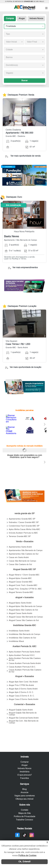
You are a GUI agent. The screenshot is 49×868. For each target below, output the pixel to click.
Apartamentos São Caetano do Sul (24, 554)
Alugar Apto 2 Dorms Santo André (23, 689)
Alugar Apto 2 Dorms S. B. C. (21, 692)
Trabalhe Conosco (24, 820)
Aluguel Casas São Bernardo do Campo (26, 617)
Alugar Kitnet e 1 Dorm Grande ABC (24, 575)
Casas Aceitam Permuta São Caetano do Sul (25, 671)
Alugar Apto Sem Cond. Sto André (23, 682)
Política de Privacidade (25, 817)
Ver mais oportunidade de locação (25, 367)
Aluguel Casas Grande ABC (21, 582)
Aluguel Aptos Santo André (20, 603)
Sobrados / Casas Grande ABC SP (24, 522)
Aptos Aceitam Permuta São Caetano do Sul (25, 659)
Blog (24, 789)
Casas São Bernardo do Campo (22, 561)
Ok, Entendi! (24, 862)
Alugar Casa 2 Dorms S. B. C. (22, 696)
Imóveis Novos (36, 19)
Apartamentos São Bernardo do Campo (26, 550)
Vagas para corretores (25, 796)
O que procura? (25, 775)
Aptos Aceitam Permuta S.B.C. (22, 655)
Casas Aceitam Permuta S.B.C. (22, 667)
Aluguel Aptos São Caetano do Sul (23, 610)
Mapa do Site (25, 813)
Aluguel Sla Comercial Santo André (24, 718)
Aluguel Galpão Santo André (21, 710)
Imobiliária (25, 772)
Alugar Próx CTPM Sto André (21, 685)
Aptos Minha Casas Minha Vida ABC (24, 529)
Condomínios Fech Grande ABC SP (24, 526)
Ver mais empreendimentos (25, 268)
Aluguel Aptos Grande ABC (20, 578)
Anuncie (24, 793)
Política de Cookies (27, 856)
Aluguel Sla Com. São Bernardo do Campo (24, 722)
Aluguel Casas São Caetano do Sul (24, 620)
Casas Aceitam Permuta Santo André (25, 663)
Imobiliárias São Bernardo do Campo (24, 634)
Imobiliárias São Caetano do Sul (22, 638)
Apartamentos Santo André (20, 547)
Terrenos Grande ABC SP (20, 536)
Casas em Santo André (19, 557)
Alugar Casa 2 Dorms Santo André (24, 699)
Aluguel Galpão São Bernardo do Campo (23, 714)
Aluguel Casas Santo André (20, 613)
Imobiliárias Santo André (19, 631)
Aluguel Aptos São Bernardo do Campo (25, 606)
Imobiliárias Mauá (16, 641)
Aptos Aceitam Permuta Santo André (24, 652)
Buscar (24, 81)
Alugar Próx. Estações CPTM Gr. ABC (25, 589)
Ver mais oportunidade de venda (25, 156)
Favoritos (25, 778)
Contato (25, 810)
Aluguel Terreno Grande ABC (21, 592)
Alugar (22, 19)
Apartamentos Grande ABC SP (22, 519)
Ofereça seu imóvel (24, 799)
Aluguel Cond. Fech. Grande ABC (23, 585)
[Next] (43, 125)
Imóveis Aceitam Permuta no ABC (23, 533)
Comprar (10, 19)
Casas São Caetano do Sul (20, 564)
